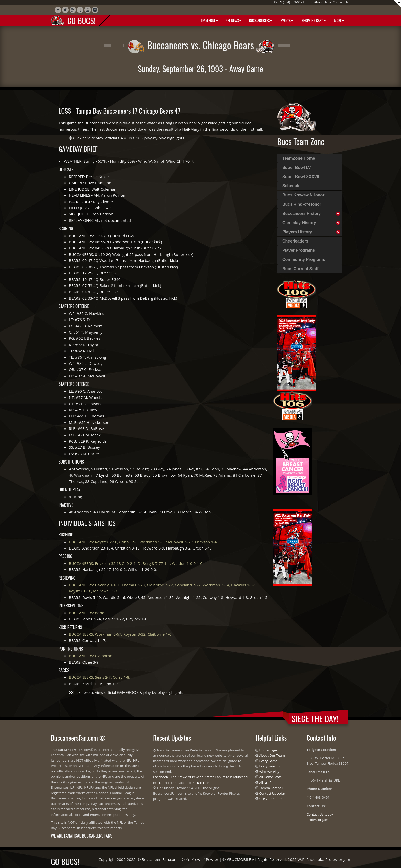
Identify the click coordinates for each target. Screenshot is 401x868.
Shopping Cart (313, 20)
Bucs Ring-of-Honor (302, 204)
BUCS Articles (261, 20)
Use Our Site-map (273, 799)
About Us (321, 2)
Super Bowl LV (297, 167)
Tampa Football (271, 788)
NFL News (234, 20)
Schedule (291, 186)
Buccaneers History (302, 213)
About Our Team (272, 755)
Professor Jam (317, 820)
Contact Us (341, 2)
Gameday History (299, 223)
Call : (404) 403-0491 (289, 2)
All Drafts (266, 783)
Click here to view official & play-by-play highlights (129, 138)
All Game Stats (270, 777)
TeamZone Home (299, 158)
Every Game (268, 761)
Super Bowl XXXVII (301, 177)
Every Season (269, 766)
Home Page (268, 750)
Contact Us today (272, 793)
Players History (297, 232)
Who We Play (269, 772)
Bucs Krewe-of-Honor (303, 195)
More (339, 20)
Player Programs (299, 250)
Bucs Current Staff (300, 269)
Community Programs (304, 260)
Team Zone (209, 20)
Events (286, 20)
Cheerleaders (295, 241)
